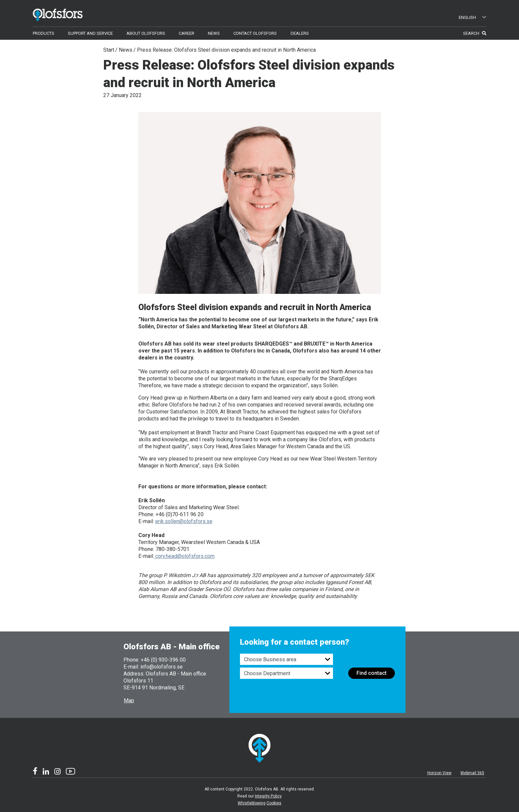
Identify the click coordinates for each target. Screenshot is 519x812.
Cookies (274, 803)
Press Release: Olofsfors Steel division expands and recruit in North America (226, 50)
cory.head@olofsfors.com (184, 556)
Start (109, 50)
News (126, 50)
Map (129, 701)
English (473, 17)
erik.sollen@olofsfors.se (184, 521)
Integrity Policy (268, 796)
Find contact (372, 673)
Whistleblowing (252, 803)
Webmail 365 (472, 773)
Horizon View (439, 773)
